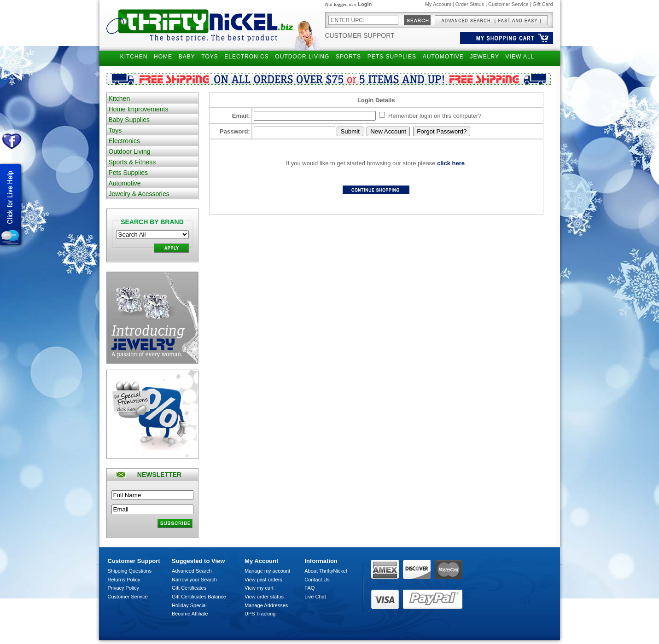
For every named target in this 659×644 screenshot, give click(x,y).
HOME (163, 57)
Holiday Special (189, 605)
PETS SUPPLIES (392, 57)
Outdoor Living (130, 151)
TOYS (210, 57)
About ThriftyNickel (326, 571)
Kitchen (120, 99)
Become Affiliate (190, 614)
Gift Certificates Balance (199, 597)
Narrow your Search (194, 580)
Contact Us (317, 580)
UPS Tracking (260, 614)
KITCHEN (134, 57)
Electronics (124, 141)
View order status (264, 597)
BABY (187, 57)
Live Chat (315, 597)
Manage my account (267, 571)
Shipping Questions (130, 571)
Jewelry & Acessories (139, 194)
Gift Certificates (189, 588)
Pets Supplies (128, 173)
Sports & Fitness (132, 162)
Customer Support (360, 35)
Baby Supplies (129, 120)
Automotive (125, 183)
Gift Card (542, 4)
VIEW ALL (520, 57)
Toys (115, 130)
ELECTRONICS (246, 57)
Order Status (470, 4)
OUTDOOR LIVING (302, 57)
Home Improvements (139, 109)
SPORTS (348, 57)
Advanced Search (192, 571)
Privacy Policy (123, 588)
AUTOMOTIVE (443, 57)
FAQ (309, 588)
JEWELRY (484, 57)
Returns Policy (124, 580)
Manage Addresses (266, 605)
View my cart (259, 588)
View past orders (263, 580)
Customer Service (508, 4)
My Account (438, 4)
